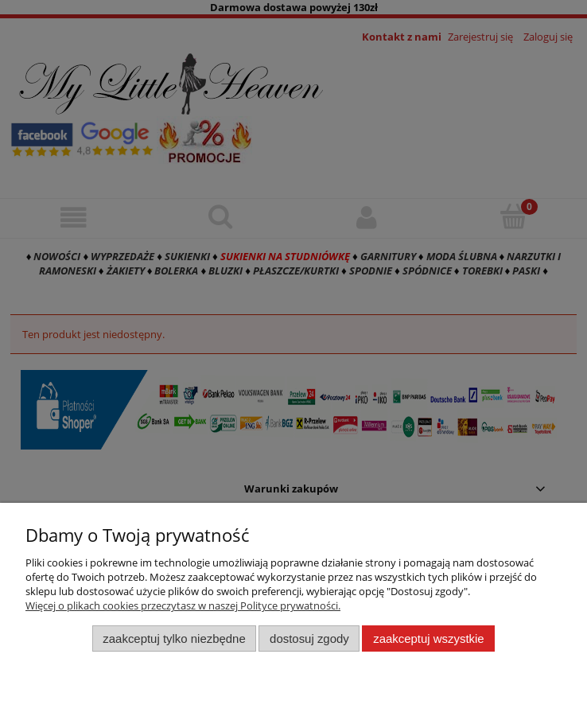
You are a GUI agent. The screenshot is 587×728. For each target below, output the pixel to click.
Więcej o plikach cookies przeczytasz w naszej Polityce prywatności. (183, 605)
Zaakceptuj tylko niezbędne (174, 638)
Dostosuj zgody (309, 638)
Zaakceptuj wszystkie (428, 638)
